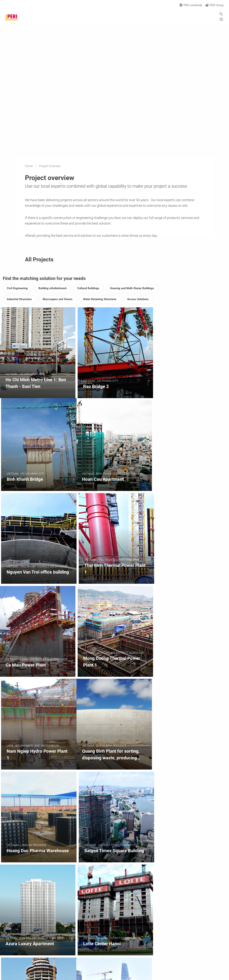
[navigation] (164, 940)
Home (29, 166)
